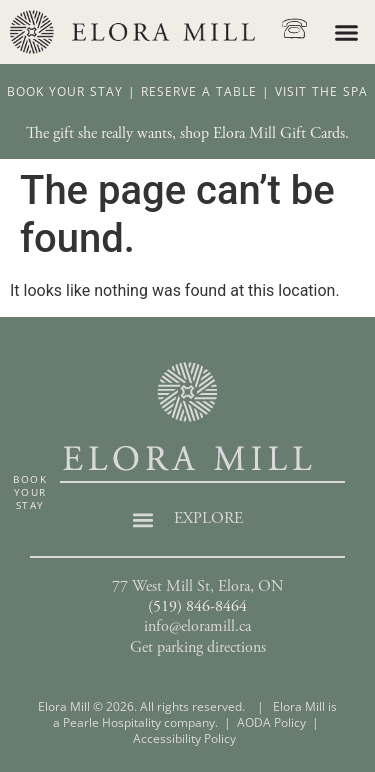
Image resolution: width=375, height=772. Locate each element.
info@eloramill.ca (197, 650)
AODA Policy (271, 745)
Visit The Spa (321, 114)
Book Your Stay (65, 114)
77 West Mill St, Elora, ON (198, 610)
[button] (346, 32)
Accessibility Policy (184, 761)
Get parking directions (198, 670)
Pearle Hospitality (112, 745)
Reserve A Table (199, 114)
